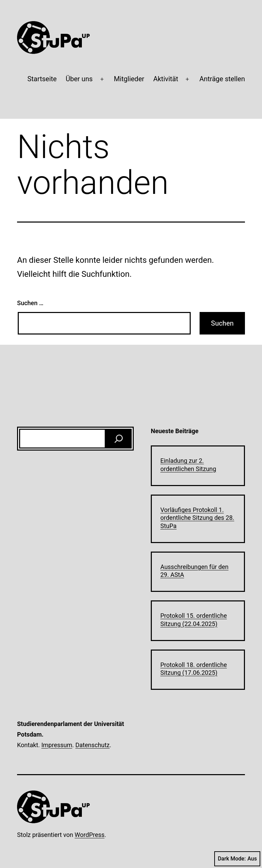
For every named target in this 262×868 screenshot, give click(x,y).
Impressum (57, 745)
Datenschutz (92, 745)
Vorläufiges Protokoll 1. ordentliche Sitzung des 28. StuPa (197, 518)
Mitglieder (129, 79)
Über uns (79, 79)
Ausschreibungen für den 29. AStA (194, 571)
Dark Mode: (237, 859)
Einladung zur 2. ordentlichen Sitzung (188, 465)
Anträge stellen (222, 79)
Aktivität (166, 79)
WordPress (90, 835)
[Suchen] (119, 439)
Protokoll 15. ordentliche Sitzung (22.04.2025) (194, 620)
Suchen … (30, 303)
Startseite (42, 79)
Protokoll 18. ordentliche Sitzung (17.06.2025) (194, 669)
